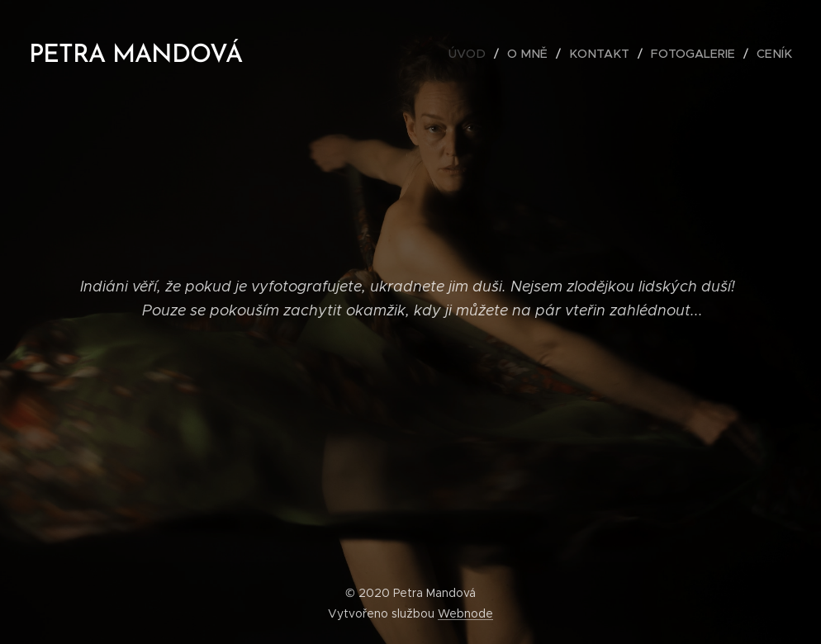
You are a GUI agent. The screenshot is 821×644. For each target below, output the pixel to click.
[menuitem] (484, 54)
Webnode (465, 613)
